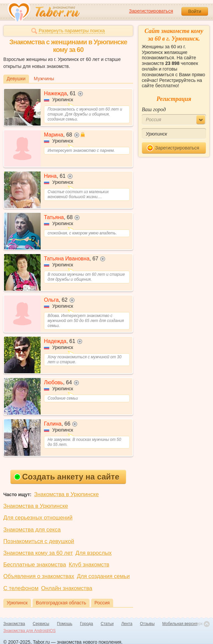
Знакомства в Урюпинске (66, 494)
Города (86, 624)
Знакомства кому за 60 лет (38, 553)
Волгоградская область (61, 603)
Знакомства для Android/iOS (29, 631)
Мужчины (44, 79)
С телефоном (21, 588)
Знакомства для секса (32, 530)
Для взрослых (94, 553)
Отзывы (147, 624)
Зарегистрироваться (151, 11)
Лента (127, 624)
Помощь (65, 624)
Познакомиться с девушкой (39, 541)
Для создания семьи (103, 576)
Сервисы (41, 624)
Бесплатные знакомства (35, 565)
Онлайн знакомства (67, 588)
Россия (102, 603)
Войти (195, 11)
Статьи (107, 624)
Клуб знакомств (89, 565)
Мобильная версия (180, 624)
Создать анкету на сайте (67, 477)
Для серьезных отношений (38, 518)
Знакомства (14, 624)
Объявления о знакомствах (39, 576)
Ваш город (154, 109)
